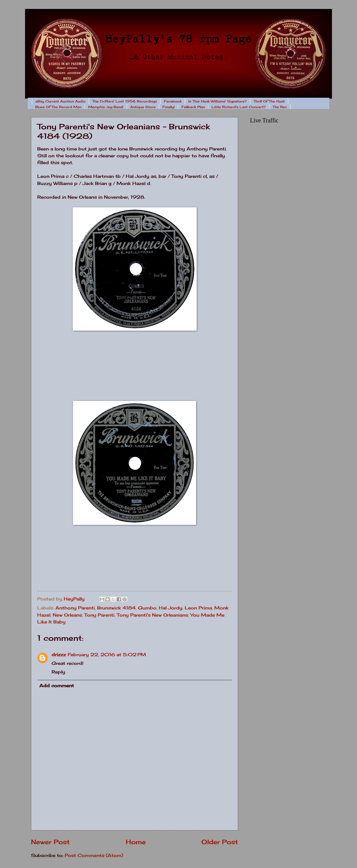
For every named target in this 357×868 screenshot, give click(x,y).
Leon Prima (198, 608)
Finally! (169, 107)
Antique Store (143, 107)
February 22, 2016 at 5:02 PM (107, 655)
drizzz (59, 655)
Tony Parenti (99, 615)
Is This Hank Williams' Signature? (218, 101)
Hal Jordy (171, 608)
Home (136, 842)
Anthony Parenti (75, 608)
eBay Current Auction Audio (60, 101)
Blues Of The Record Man (58, 107)
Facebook (173, 101)
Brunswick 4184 (116, 608)
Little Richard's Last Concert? (239, 107)
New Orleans (67, 615)
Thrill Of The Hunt (269, 101)
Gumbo (147, 608)
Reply (58, 672)
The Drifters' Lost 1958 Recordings (125, 101)
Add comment (57, 686)
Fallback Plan (193, 107)
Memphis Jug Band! (106, 107)
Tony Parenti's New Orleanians (152, 615)
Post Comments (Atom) (94, 855)
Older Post (220, 842)
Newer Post (50, 842)
